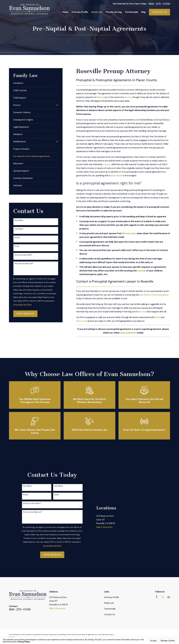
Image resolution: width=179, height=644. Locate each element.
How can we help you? (24, 263)
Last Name (19, 229)
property (107, 164)
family (158, 317)
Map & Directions (104, 527)
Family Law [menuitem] (97, 12)
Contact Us (160, 12)
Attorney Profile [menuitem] (80, 12)
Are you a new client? (23, 255)
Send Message (25, 314)
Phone (17, 238)
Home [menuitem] (65, 12)
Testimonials (110, 609)
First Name (19, 220)
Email (17, 246)
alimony (100, 97)
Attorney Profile (111, 597)
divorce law (82, 321)
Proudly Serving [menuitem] (114, 12)
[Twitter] (163, 597)
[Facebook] (157, 597)
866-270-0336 (159, 4)
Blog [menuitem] (143, 12)
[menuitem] (36, 83)
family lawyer (117, 176)
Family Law (109, 603)
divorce (128, 97)
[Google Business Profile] (169, 597)
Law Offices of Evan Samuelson (154, 295)
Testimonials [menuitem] (132, 12)
